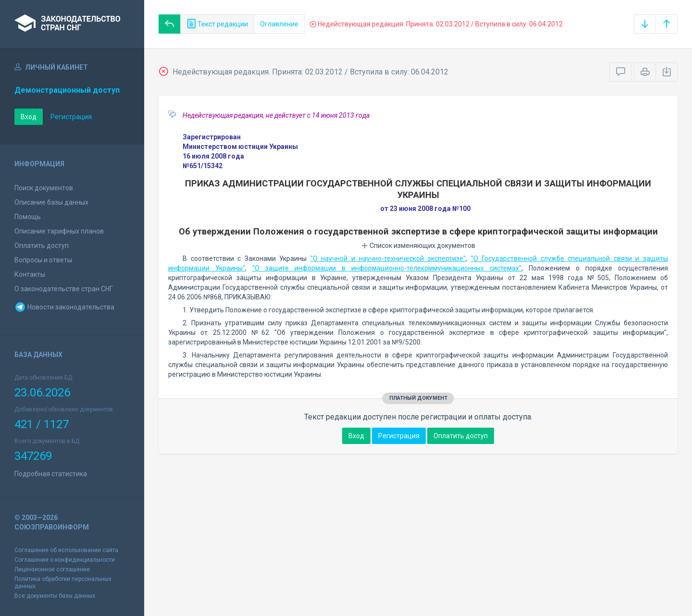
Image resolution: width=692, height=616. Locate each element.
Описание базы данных (51, 202)
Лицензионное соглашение (52, 569)
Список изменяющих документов (418, 246)
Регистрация (71, 117)
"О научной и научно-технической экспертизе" (388, 259)
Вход (29, 117)
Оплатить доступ (42, 246)
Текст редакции (217, 24)
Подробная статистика (51, 474)
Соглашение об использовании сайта (66, 550)
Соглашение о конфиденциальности (65, 560)
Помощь (28, 217)
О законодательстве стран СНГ (64, 289)
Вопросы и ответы (43, 260)
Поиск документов (44, 188)
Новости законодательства (64, 307)
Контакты (30, 274)
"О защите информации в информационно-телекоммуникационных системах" (387, 268)
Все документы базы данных (55, 596)
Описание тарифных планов (59, 231)
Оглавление (279, 24)
